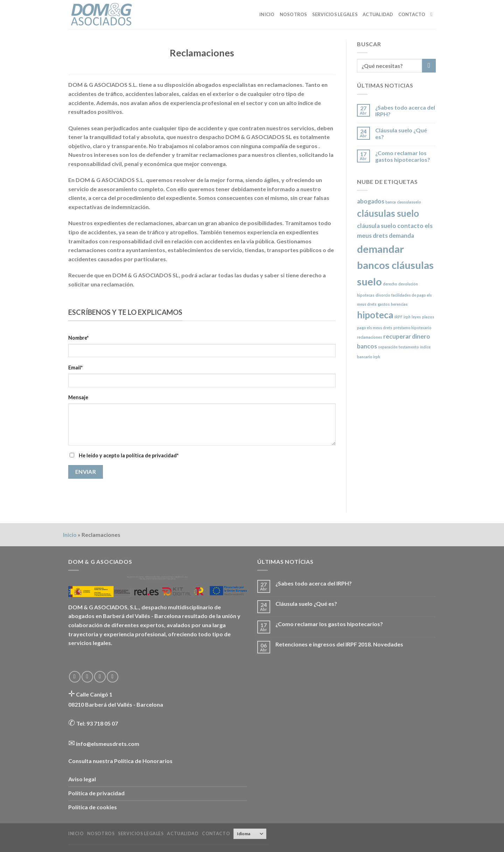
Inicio (267, 14)
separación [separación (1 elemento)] (388, 347)
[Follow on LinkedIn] (113, 677)
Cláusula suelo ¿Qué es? (401, 133)
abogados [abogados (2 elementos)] (371, 201)
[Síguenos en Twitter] (87, 677)
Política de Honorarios (143, 761)
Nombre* (78, 338)
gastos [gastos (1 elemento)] (384, 304)
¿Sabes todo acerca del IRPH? (405, 111)
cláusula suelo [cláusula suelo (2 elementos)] (377, 226)
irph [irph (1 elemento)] (407, 317)
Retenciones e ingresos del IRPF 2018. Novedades (339, 644)
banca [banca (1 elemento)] (391, 202)
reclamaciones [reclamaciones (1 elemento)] (370, 337)
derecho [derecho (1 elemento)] (390, 284)
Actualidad (378, 14)
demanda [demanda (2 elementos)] (401, 235)
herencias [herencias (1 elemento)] (399, 304)
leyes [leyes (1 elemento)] (416, 317)
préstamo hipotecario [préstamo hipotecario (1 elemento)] (412, 328)
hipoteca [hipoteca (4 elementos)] (375, 315)
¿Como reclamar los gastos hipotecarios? (403, 156)
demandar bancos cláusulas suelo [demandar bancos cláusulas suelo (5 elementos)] (395, 265)
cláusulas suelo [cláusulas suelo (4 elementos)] (388, 213)
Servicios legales (335, 14)
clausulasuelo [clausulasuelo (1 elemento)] (409, 202)
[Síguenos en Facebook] (75, 677)
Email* (75, 368)
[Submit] (429, 66)
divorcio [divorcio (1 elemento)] (383, 295)
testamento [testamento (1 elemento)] (409, 347)
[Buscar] (433, 14)
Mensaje (78, 397)
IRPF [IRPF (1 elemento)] (398, 317)
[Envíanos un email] (100, 677)
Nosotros (293, 14)
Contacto (412, 14)
